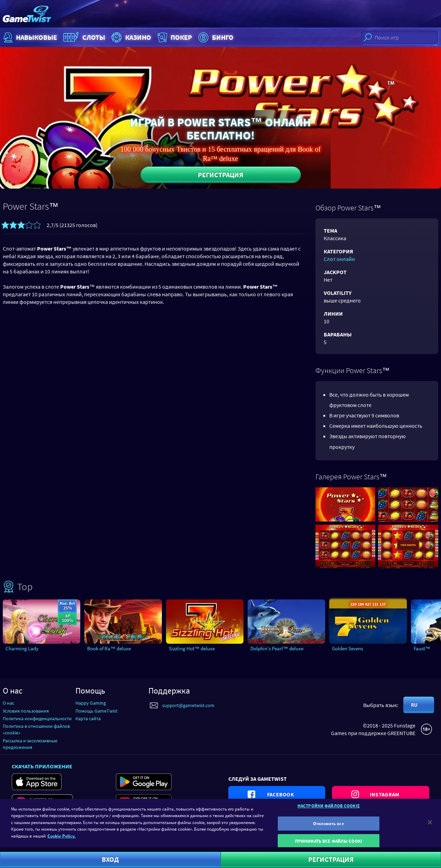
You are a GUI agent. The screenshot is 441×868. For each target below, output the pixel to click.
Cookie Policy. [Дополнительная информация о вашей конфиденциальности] (62, 840)
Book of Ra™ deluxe (109, 648)
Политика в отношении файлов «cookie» (36, 729)
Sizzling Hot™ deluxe (192, 648)
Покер (174, 37)
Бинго (215, 37)
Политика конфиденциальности (37, 718)
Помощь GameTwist (97, 711)
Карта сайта (88, 718)
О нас (8, 703)
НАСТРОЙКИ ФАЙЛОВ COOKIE (329, 810)
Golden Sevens (348, 648)
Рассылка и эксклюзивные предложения (30, 744)
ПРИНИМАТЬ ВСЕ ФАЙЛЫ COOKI (329, 845)
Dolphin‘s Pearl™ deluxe (277, 648)
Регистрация (220, 175)
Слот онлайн (339, 259)
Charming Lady (22, 648)
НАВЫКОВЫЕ (29, 37)
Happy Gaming (91, 703)
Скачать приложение (42, 766)
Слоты (83, 37)
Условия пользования (26, 711)
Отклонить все (329, 827)
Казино (130, 37)
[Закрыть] (430, 826)
